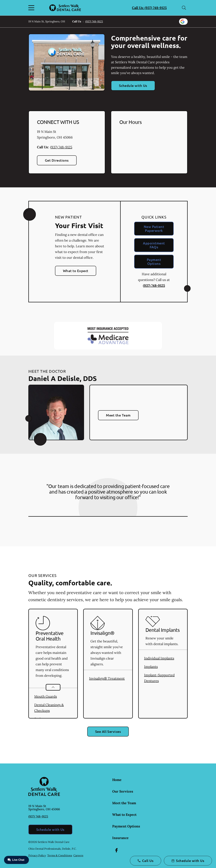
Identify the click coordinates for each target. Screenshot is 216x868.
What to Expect (76, 271)
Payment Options (154, 262)
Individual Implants (159, 658)
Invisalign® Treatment (107, 678)
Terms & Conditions (60, 855)
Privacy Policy (37, 855)
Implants (151, 667)
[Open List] (53, 687)
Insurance (120, 838)
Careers (78, 855)
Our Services (123, 791)
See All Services (108, 731)
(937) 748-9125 (94, 21)
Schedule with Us (133, 86)
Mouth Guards (46, 696)
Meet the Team (118, 415)
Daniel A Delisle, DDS (63, 378)
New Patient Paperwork (154, 229)
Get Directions (57, 160)
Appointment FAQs (154, 245)
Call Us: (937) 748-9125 (149, 8)
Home (117, 780)
